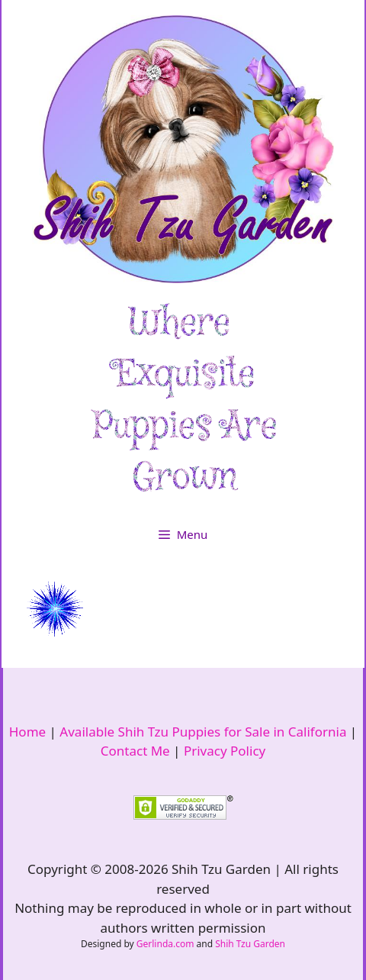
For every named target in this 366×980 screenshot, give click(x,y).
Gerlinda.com (165, 944)
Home (27, 732)
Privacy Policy (225, 751)
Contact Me (135, 751)
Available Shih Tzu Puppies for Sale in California (203, 732)
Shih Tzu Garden (250, 944)
